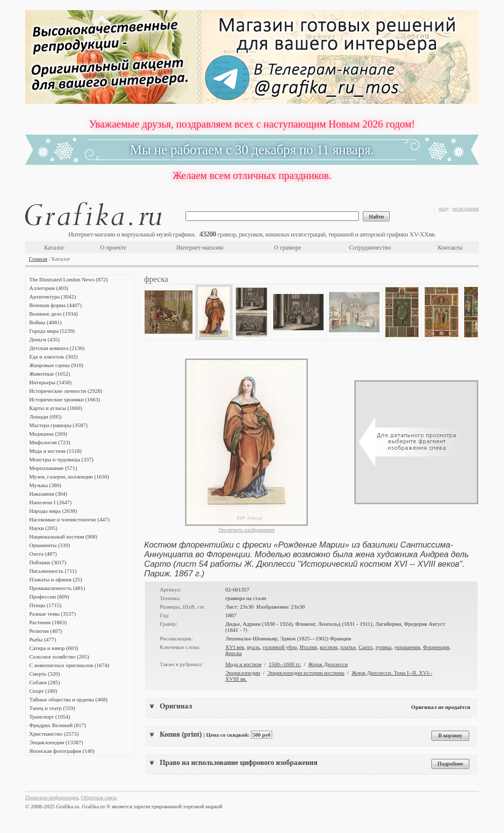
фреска (234, 653)
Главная (38, 259)
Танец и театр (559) (52, 708)
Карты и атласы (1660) (56, 408)
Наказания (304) (48, 494)
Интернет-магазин (200, 248)
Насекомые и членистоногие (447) (69, 519)
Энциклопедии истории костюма (306, 673)
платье (348, 647)
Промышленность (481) (57, 588)
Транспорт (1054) (50, 717)
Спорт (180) (43, 691)
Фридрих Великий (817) (58, 725)
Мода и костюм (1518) (55, 451)
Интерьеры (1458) (50, 382)
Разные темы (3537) (52, 614)
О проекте (113, 248)
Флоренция (436, 647)
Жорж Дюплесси (328, 664)
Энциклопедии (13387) (56, 742)
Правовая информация (52, 797)
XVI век (235, 647)
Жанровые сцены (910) (56, 365)
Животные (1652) (50, 374)
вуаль (254, 647)
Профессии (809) (49, 597)
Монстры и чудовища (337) (61, 459)
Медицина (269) (48, 434)
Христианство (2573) (54, 734)
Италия (308, 647)
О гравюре (288, 248)
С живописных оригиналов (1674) (69, 665)
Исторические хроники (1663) (65, 399)
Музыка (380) (45, 485)
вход (444, 209)
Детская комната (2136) (57, 348)
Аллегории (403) (49, 288)
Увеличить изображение (247, 529)
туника (384, 647)
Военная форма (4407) (55, 305)
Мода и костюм (243, 664)
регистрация (465, 209)
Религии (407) (46, 631)
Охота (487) (43, 554)
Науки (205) (43, 528)
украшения (407, 647)
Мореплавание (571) (53, 468)
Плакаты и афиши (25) (56, 579)
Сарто (365, 647)
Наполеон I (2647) (50, 502)
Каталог (54, 248)
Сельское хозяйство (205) (59, 657)
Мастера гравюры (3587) (58, 425)
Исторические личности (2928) (66, 391)
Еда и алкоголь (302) (53, 356)
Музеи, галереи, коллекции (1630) (69, 477)
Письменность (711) (53, 571)
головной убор (280, 647)
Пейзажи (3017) (48, 562)
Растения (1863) (48, 622)
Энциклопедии (243, 673)
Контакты (450, 248)
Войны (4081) (45, 322)
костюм (328, 647)
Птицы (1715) (45, 605)
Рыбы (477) (43, 639)
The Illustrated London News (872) (69, 279)
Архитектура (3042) (52, 296)
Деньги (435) (44, 339)
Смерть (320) (45, 674)
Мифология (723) (50, 442)
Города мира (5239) (52, 331)
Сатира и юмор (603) (54, 648)
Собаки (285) (45, 682)
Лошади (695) (45, 416)
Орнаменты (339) (50, 545)
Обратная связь (99, 797)
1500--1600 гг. (285, 664)
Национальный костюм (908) (63, 537)
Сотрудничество (370, 248)
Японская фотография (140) (62, 751)
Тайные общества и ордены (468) (68, 699)
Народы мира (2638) (53, 511)
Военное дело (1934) (53, 314)
